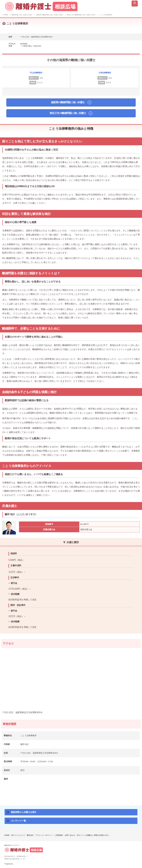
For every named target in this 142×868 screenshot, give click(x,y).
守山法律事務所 (36, 73)
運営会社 (30, 835)
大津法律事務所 (105, 73)
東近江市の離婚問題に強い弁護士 (68, 113)
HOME (7, 835)
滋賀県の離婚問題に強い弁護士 (68, 102)
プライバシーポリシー (44, 835)
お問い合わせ (70, 835)
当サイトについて (18, 835)
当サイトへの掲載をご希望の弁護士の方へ (93, 835)
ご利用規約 (59, 835)
